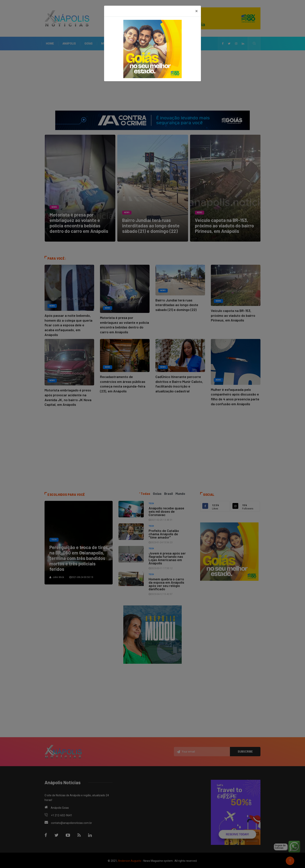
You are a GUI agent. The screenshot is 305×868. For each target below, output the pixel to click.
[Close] (197, 11)
